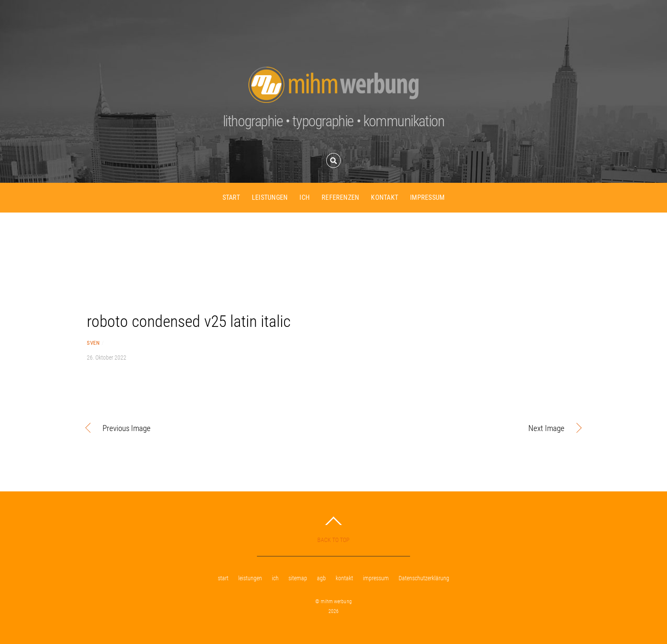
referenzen (340, 197)
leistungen (270, 197)
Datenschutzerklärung (424, 578)
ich (305, 197)
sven (93, 343)
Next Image (456, 429)
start (231, 197)
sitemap (298, 578)
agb (321, 578)
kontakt (385, 197)
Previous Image (127, 429)
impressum (427, 197)
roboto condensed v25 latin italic (189, 321)
